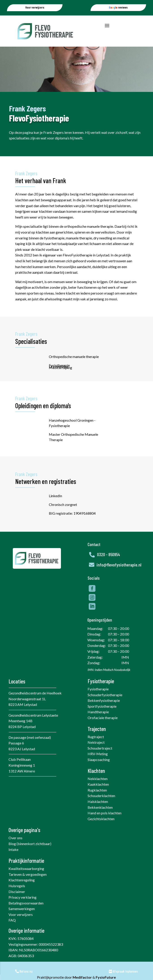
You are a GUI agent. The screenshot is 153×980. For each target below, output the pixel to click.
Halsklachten (98, 812)
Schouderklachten (101, 806)
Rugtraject (96, 747)
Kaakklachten (98, 795)
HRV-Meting (98, 764)
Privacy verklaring (23, 908)
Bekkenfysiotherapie (104, 711)
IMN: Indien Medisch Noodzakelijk (109, 680)
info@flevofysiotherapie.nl (119, 575)
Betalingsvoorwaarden (26, 914)
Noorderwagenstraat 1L (27, 710)
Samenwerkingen (22, 919)
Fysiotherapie (98, 700)
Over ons (15, 849)
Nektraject (96, 753)
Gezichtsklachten (101, 829)
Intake (13, 860)
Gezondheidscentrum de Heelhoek (35, 704)
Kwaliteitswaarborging (26, 879)
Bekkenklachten (100, 818)
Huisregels (17, 897)
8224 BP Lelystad (22, 737)
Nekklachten (98, 789)
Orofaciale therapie (103, 728)
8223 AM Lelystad (23, 715)
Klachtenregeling (22, 891)
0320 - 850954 (109, 565)
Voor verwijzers (21, 925)
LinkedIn (75, 501)
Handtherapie (98, 723)
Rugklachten (97, 801)
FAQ (12, 931)
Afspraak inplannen (123, 971)
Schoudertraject (100, 759)
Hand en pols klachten (105, 824)
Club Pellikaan (20, 770)
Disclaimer (17, 902)
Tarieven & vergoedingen (28, 885)
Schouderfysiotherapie (105, 706)
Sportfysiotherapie (102, 717)
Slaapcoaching (99, 770)
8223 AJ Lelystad (22, 760)
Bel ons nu (24, 971)
